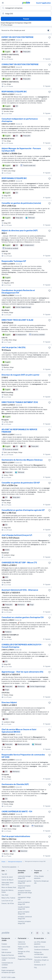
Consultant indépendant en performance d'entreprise (20, 120)
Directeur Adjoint (9, 702)
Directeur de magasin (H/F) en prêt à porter (20, 375)
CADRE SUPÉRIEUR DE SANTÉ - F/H (17, 812)
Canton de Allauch (8, 880)
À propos (4, 944)
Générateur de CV (40, 965)
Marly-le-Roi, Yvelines (8, 898)
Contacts (5, 950)
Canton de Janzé (7, 877)
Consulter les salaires (41, 957)
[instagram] (37, 933)
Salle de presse (6, 952)
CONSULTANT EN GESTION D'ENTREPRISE (20, 64)
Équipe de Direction (8, 955)
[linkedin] (48, 933)
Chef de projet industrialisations (16, 836)
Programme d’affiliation (25, 959)
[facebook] (32, 933)
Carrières (4, 968)
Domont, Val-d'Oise (8, 903)
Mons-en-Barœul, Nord (9, 887)
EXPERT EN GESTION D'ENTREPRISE (17, 37)
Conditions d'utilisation (41, 950)
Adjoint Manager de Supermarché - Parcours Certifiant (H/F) (21, 150)
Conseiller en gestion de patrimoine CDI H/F (21, 483)
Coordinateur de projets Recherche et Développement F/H (18, 292)
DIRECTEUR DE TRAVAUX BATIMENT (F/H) (20, 402)
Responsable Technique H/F (14, 261)
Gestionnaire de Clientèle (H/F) (15, 784)
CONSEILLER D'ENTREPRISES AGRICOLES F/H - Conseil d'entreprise (22, 646)
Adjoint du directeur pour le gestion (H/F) (20, 231)
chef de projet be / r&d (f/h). (14, 347)
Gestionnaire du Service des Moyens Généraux (22, 460)
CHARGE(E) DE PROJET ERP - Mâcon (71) (19, 563)
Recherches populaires (11, 867)
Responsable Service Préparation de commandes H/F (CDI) (23, 756)
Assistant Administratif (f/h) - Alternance (20, 590)
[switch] (49, 30)
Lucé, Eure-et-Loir (7, 901)
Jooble (13, 977)
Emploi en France (39, 947)
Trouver (26, 19)
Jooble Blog (22, 956)
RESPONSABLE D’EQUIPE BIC (14, 92)
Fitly (35, 968)
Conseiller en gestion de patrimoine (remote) (21, 203)
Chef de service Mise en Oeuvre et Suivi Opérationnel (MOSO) (19, 731)
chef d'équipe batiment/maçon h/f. (17, 535)
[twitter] (43, 933)
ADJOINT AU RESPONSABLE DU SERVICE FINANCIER (19, 431)
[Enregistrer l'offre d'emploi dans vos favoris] (50, 38)
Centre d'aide (6, 947)
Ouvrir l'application (43, 3)
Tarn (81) (4, 874)
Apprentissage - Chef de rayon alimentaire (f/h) (22, 672)
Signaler (47, 59)
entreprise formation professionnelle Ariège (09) (25, 893)
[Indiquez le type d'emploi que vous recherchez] (26, 8)
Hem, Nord (5, 895)
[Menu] (3, 3)
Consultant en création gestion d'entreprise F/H (23, 617)
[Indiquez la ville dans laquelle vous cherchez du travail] (26, 14)
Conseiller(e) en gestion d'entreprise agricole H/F (23, 510)
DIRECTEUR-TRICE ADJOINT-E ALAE (17, 320)
